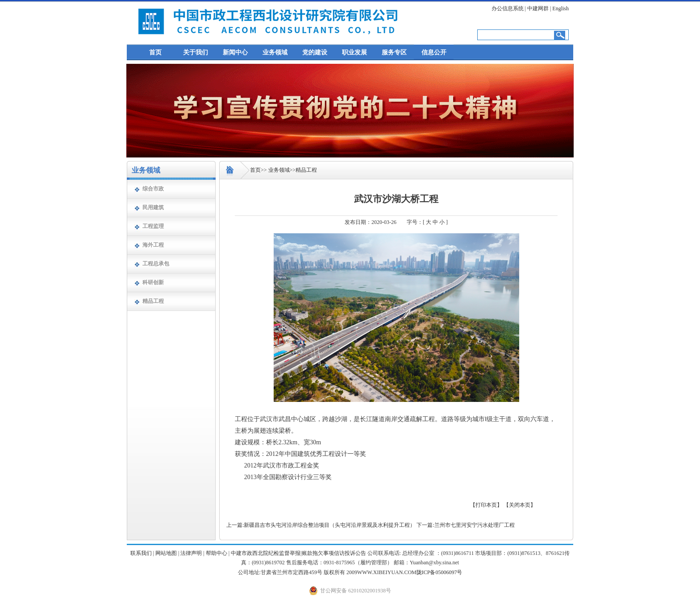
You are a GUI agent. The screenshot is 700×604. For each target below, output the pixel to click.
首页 (155, 52)
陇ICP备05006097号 (440, 572)
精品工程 (153, 301)
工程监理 (153, 226)
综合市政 (153, 189)
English (560, 8)
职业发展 (354, 52)
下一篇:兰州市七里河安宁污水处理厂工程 (465, 525)
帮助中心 (217, 553)
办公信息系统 (508, 8)
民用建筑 (153, 207)
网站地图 (166, 553)
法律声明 (191, 553)
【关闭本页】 (520, 505)
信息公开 (434, 52)
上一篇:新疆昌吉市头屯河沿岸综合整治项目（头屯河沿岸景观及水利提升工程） (321, 525)
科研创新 (153, 282)
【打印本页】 (486, 505)
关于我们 (196, 52)
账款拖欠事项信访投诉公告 (334, 553)
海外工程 (153, 245)
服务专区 (394, 52)
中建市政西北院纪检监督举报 (266, 553)
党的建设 (315, 52)
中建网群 (538, 8)
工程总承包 (156, 264)
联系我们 (141, 553)
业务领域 (275, 52)
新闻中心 (235, 52)
